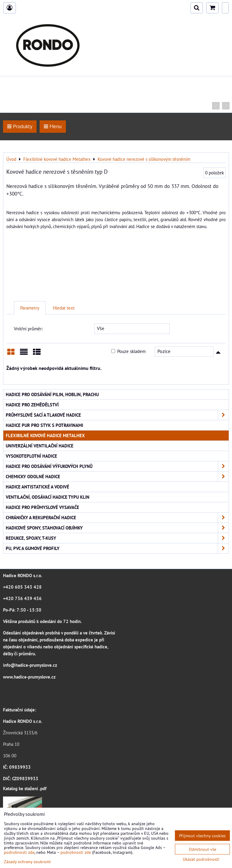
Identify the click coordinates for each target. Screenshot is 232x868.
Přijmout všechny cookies (202, 836)
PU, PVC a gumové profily (117, 548)
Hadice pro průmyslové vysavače (42, 507)
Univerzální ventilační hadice (40, 446)
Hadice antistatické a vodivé (37, 487)
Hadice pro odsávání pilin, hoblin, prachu (52, 394)
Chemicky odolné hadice (117, 477)
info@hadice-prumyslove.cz (30, 665)
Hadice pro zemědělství (32, 405)
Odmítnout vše (203, 849)
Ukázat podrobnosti (201, 859)
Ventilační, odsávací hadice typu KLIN (48, 497)
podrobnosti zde (19, 852)
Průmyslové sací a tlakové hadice (117, 415)
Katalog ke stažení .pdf (25, 788)
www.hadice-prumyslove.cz (29, 677)
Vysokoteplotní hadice (31, 456)
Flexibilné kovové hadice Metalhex (45, 435)
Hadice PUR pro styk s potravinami (44, 425)
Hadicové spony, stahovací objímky (117, 528)
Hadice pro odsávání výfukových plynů (117, 466)
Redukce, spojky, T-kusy (117, 538)
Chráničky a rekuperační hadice (117, 518)
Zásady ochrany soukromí (27, 862)
